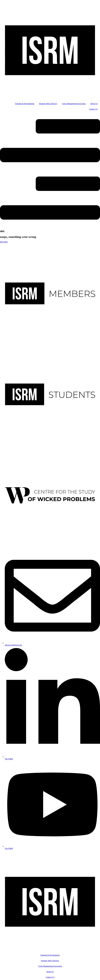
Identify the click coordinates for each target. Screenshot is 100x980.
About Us (94, 104)
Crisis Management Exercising (74, 104)
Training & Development (25, 104)
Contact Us (93, 109)
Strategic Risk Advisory (48, 104)
